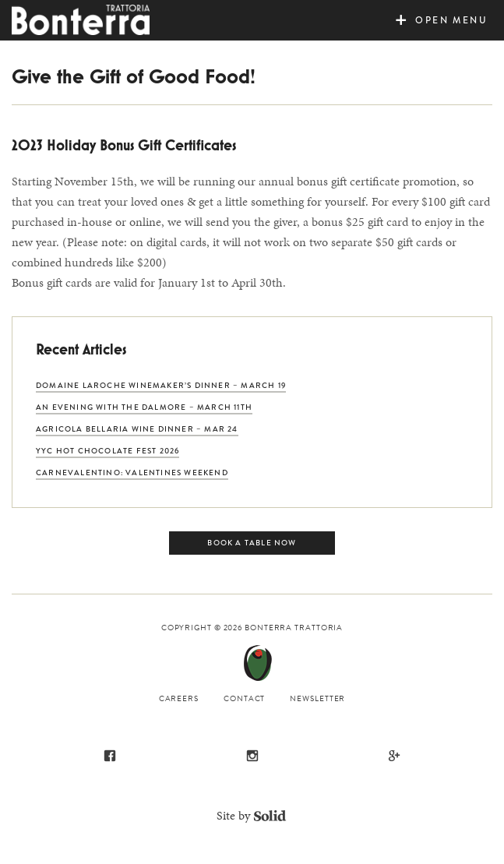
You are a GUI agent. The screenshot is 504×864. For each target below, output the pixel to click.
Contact (244, 698)
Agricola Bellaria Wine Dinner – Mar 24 (137, 429)
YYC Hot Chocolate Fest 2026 (107, 451)
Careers (179, 698)
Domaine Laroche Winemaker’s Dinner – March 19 (161, 385)
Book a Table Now (252, 543)
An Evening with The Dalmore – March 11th (144, 407)
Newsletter (317, 698)
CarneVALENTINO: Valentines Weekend (132, 473)
